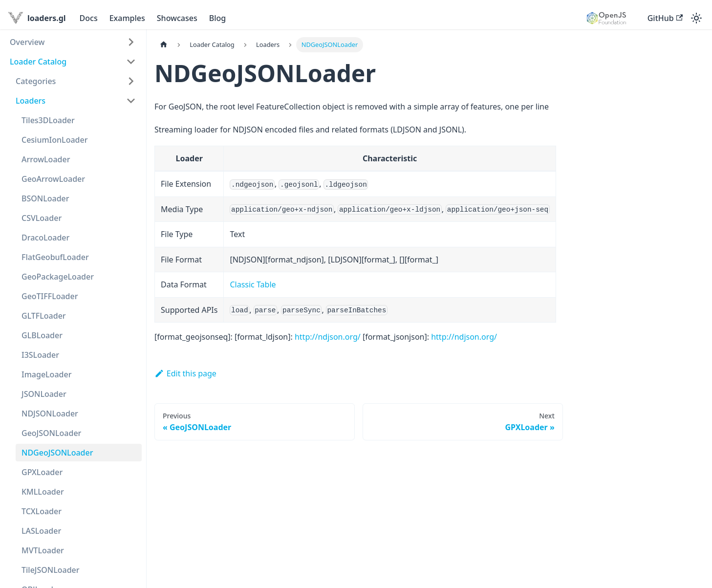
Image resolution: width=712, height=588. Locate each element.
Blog (217, 18)
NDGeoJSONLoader (57, 453)
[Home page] (164, 45)
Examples (127, 18)
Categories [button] (36, 81)
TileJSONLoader (51, 570)
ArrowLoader (46, 159)
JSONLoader (44, 394)
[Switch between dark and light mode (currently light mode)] (696, 18)
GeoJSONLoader (51, 433)
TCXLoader (42, 511)
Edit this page (185, 373)
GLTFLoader (44, 316)
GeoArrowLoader (53, 179)
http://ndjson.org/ (328, 337)
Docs (89, 18)
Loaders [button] (31, 101)
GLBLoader (42, 335)
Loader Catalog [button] (38, 62)
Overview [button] (27, 42)
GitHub (665, 18)
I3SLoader (40, 355)
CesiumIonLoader (54, 140)
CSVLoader (42, 218)
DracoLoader (45, 238)
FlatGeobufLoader (55, 257)
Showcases (177, 18)
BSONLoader (45, 198)
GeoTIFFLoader (50, 296)
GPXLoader (42, 472)
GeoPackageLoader (58, 277)
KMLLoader (43, 492)
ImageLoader (46, 374)
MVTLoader (43, 550)
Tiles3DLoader (48, 120)
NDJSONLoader (50, 414)
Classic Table (253, 284)
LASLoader (41, 531)
